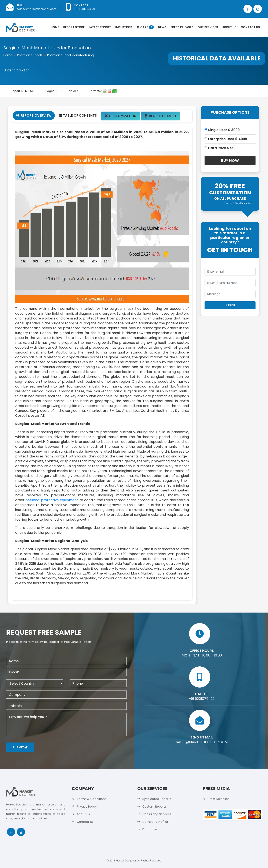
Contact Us (250, 27)
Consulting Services (157, 814)
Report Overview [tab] (34, 115)
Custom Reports (154, 807)
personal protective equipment (52, 500)
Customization (120, 116)
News (162, 27)
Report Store (74, 27)
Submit (20, 747)
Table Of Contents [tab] (78, 115)
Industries (124, 27)
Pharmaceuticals (30, 55)
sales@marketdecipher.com (37, 9)
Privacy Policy (87, 807)
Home (55, 27)
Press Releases (182, 27)
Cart (145, 27)
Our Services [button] (208, 27)
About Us (229, 27)
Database (150, 829)
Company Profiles (155, 822)
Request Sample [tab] (160, 116)
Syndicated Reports (157, 799)
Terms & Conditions (91, 799)
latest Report (100, 27)
